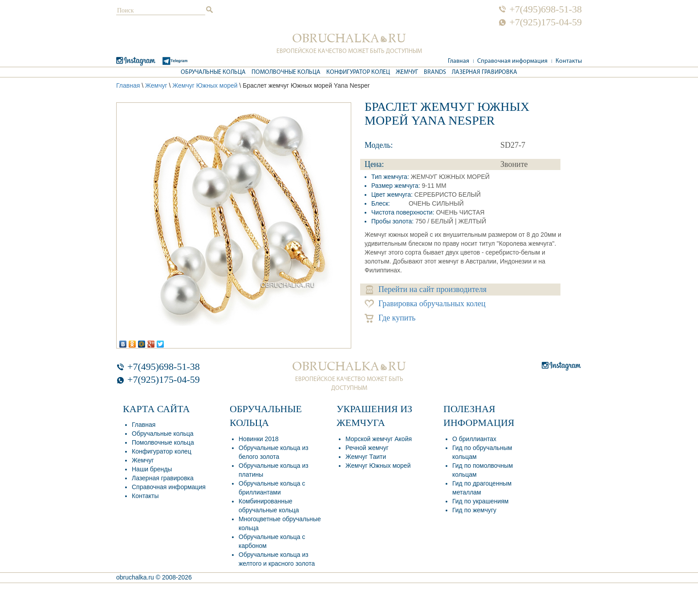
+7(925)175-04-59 (546, 22)
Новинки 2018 (259, 439)
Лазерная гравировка (485, 72)
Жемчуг (407, 72)
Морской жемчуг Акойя (379, 439)
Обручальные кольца (213, 72)
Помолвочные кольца (286, 72)
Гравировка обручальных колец (425, 304)
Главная (459, 61)
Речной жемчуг (367, 448)
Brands (435, 72)
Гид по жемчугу (474, 510)
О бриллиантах (474, 439)
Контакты (569, 61)
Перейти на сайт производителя (426, 290)
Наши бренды (152, 469)
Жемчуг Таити (366, 457)
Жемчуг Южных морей (205, 85)
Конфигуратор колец (358, 72)
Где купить (390, 318)
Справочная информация (512, 61)
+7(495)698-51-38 (546, 9)
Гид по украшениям (480, 501)
